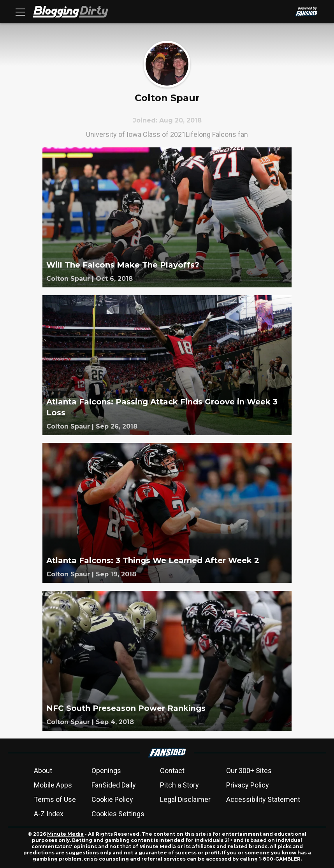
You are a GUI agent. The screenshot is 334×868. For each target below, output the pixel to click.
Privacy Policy (248, 785)
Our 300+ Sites (249, 771)
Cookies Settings (118, 814)
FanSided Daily (114, 785)
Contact (172, 771)
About (43, 771)
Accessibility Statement (263, 799)
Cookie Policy (112, 799)
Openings (106, 771)
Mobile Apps (53, 785)
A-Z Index (49, 814)
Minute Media (65, 834)
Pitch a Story (179, 785)
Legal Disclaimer (185, 799)
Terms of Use (55, 799)
